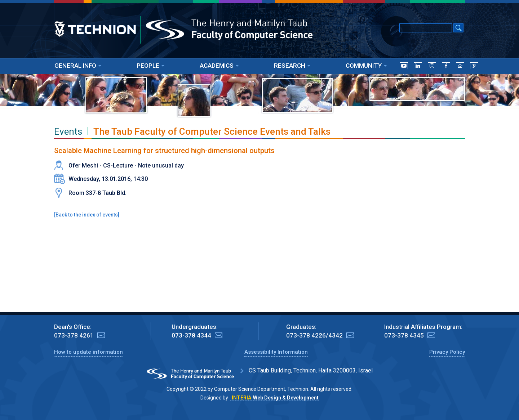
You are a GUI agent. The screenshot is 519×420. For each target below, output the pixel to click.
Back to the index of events (87, 215)
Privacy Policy (447, 352)
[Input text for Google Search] (426, 28)
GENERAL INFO (78, 66)
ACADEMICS (219, 66)
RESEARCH (292, 66)
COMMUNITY (366, 66)
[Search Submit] (458, 28)
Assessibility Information (276, 352)
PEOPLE (151, 66)
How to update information (88, 352)
